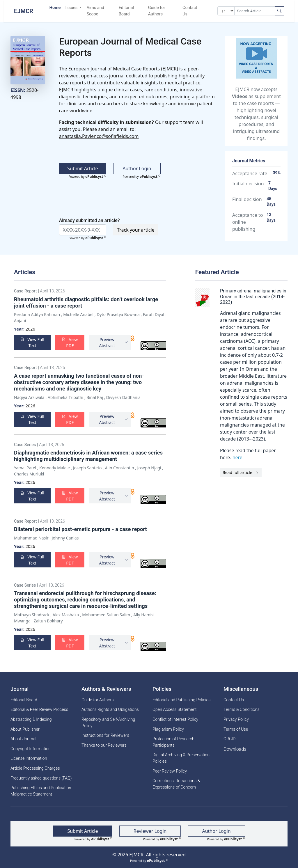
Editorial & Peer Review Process (39, 710)
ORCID (230, 739)
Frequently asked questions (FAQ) (41, 778)
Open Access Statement (175, 710)
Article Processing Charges (35, 768)
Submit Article (83, 168)
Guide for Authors (157, 11)
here (237, 457)
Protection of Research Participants (173, 742)
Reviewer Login (150, 831)
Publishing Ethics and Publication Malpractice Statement (41, 791)
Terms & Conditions (242, 710)
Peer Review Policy (170, 771)
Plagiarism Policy (168, 729)
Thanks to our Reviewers (104, 745)
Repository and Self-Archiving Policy (108, 723)
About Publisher (25, 729)
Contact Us (190, 11)
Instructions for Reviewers (105, 735)
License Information (29, 758)
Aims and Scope (95, 11)
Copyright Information (31, 749)
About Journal (23, 739)
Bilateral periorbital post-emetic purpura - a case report (81, 529)
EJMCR (24, 11)
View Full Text (32, 342)
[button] (110, 342)
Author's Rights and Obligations (110, 710)
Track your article (136, 230)
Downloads (235, 749)
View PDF (70, 342)
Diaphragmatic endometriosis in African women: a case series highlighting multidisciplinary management (88, 456)
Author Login (137, 168)
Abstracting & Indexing (31, 719)
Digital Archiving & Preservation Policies (181, 758)
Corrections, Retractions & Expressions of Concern (176, 784)
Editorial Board (126, 11)
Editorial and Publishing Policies (181, 700)
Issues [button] (72, 8)
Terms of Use (236, 729)
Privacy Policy (236, 719)
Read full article (241, 472)
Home (55, 8)
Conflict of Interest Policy (175, 719)
